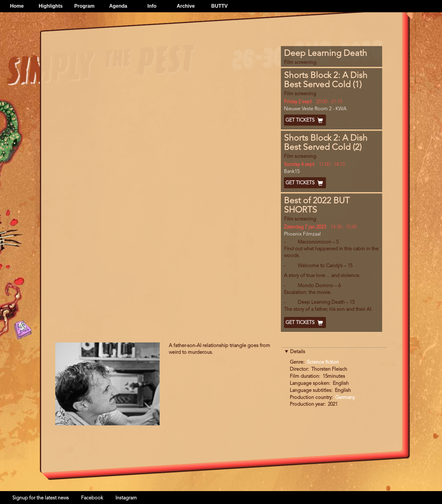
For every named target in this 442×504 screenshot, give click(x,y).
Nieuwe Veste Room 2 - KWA (315, 109)
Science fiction (323, 362)
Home (17, 6)
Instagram (126, 498)
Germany (345, 398)
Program (84, 6)
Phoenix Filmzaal (302, 234)
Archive (186, 6)
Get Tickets (305, 120)
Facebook (92, 498)
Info (152, 6)
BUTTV (219, 6)
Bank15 (292, 172)
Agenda (118, 6)
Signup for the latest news (41, 498)
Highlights (51, 6)
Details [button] (298, 352)
